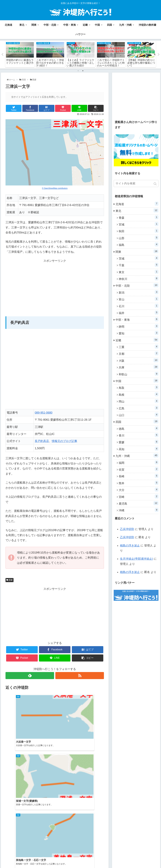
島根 (139, 394)
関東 (137, 252)
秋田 (139, 231)
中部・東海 (137, 320)
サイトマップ (152, 856)
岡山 (139, 401)
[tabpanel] (20, 54)
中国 (137, 381)
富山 (139, 299)
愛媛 (11, 580)
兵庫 (139, 367)
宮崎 (139, 497)
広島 (139, 408)
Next (159, 55)
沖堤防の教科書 (117, 856)
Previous (2, 55)
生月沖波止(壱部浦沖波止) (136, 559)
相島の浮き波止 (130, 546)
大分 (139, 490)
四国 (137, 422)
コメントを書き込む (55, 833)
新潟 (139, 292)
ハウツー (102, 856)
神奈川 (139, 279)
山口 (139, 415)
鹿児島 (139, 504)
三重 (139, 347)
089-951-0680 (44, 413)
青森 (139, 217)
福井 (139, 313)
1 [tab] (78, 71)
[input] (136, 184)
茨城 (139, 258)
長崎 (139, 476)
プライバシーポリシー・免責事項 (127, 860)
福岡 (139, 463)
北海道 (137, 204)
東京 (139, 272)
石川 (139, 306)
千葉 (139, 265)
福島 (139, 245)
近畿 (137, 340)
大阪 (139, 361)
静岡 (139, 327)
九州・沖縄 (137, 456)
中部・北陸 (137, 286)
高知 (139, 449)
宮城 (139, 224)
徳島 (139, 429)
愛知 (139, 333)
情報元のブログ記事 (64, 441)
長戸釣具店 (42, 441)
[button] (155, 184)
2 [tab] (83, 71)
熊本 (139, 483)
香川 (139, 435)
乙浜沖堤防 (127, 529)
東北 (137, 211)
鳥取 (139, 388)
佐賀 (139, 469)
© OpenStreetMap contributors (55, 188)
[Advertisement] (55, 286)
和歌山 (139, 374)
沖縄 (139, 510)
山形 (139, 238)
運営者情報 (153, 860)
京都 (139, 354)
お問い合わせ (135, 856)
